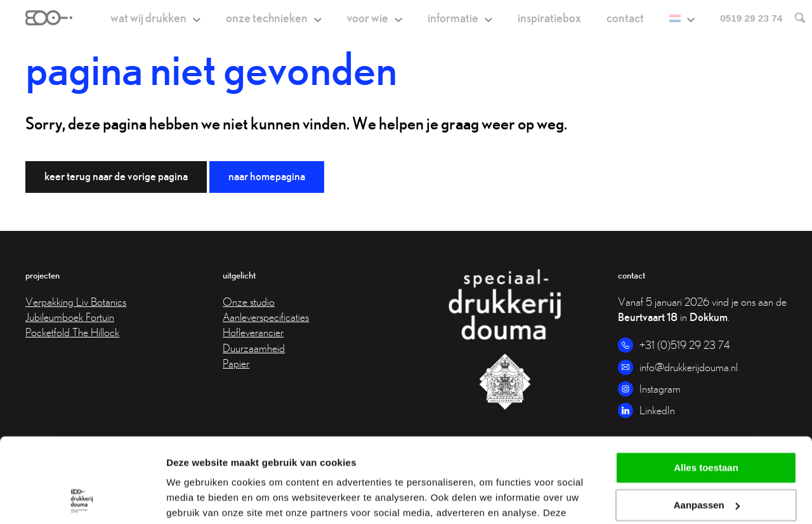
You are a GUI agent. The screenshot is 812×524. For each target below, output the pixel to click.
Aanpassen (707, 426)
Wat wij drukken (148, 17)
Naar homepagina (267, 176)
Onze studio (249, 302)
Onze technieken (267, 17)
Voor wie (368, 17)
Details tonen (196, 499)
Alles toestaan (706, 389)
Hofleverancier (253, 332)
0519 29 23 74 (751, 18)
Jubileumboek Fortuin (70, 317)
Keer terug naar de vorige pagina (116, 176)
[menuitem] (682, 18)
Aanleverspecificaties (266, 317)
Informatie (453, 17)
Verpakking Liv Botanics (76, 302)
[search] (794, 18)
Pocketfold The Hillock (72, 332)
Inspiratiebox (549, 17)
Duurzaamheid (254, 348)
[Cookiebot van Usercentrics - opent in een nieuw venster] (82, 499)
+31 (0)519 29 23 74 (685, 345)
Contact (625, 17)
